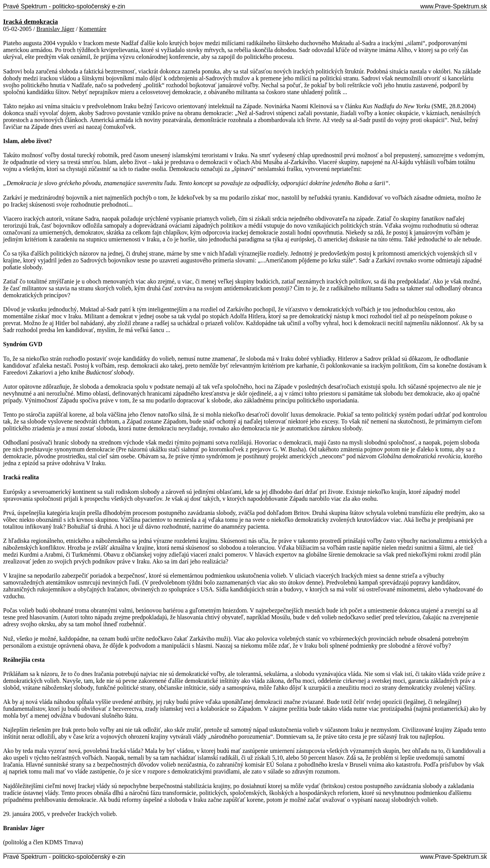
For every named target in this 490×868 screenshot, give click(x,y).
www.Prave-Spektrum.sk (454, 6)
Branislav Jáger (55, 29)
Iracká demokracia (30, 21)
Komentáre (93, 29)
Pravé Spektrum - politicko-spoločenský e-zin (64, 6)
